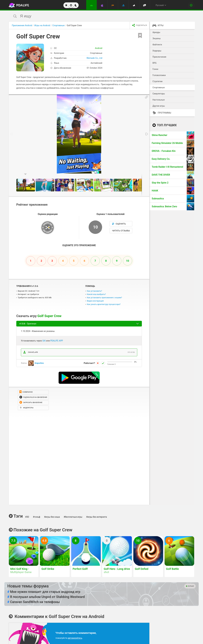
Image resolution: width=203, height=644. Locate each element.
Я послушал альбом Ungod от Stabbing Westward (46, 597)
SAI (44, 341)
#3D (27, 517)
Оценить (119, 224)
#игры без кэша (52, 517)
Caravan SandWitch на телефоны (34, 602)
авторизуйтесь (75, 638)
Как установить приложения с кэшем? (104, 298)
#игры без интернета (97, 517)
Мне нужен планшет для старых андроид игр (44, 592)
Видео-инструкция (95, 301)
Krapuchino (39, 363)
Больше (190, 586)
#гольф (37, 517)
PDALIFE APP (57, 341)
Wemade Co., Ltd (94, 58)
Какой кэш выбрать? (96, 294)
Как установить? (94, 291)
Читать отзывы (121, 231)
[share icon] (140, 25)
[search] (96, 16)
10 (128, 261)
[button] (147, 97)
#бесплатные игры (73, 517)
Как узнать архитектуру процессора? (104, 304)
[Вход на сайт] (191, 5)
